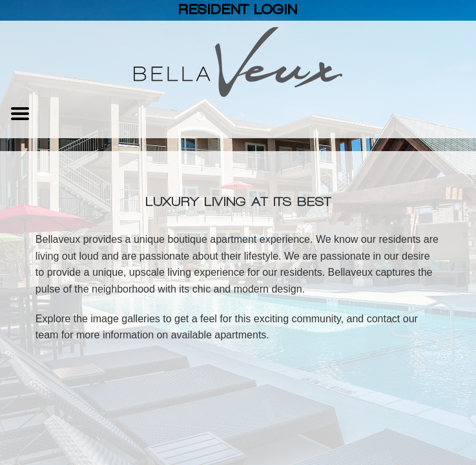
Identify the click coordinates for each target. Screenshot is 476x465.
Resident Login (238, 10)
